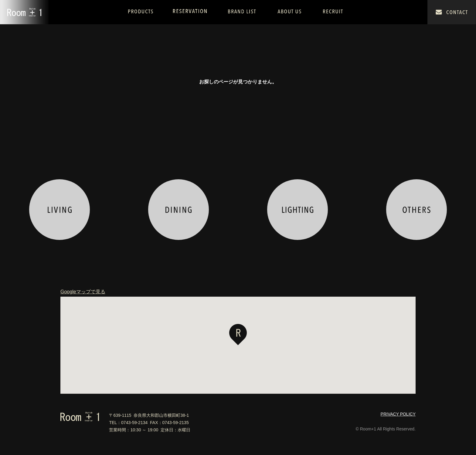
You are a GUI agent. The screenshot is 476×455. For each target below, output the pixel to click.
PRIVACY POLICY (398, 414)
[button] (238, 335)
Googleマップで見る (83, 292)
